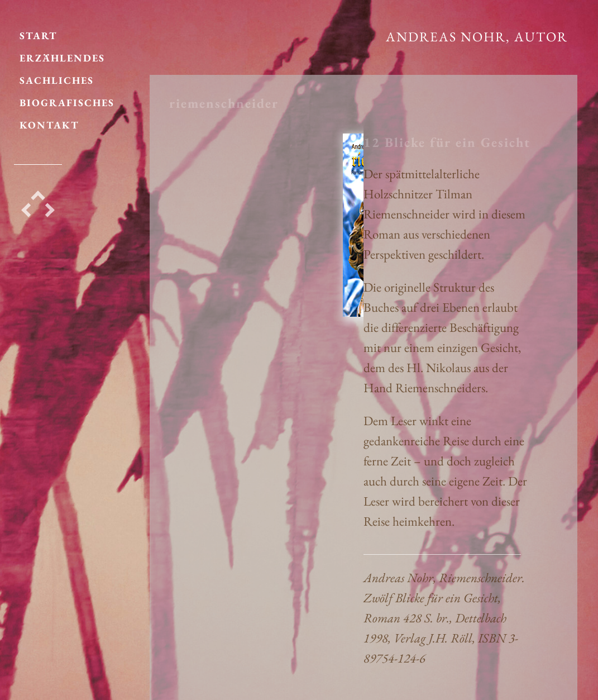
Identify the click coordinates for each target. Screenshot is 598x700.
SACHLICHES (57, 75)
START (39, 30)
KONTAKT (49, 119)
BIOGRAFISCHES (67, 97)
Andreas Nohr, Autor (477, 37)
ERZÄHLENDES (62, 52)
